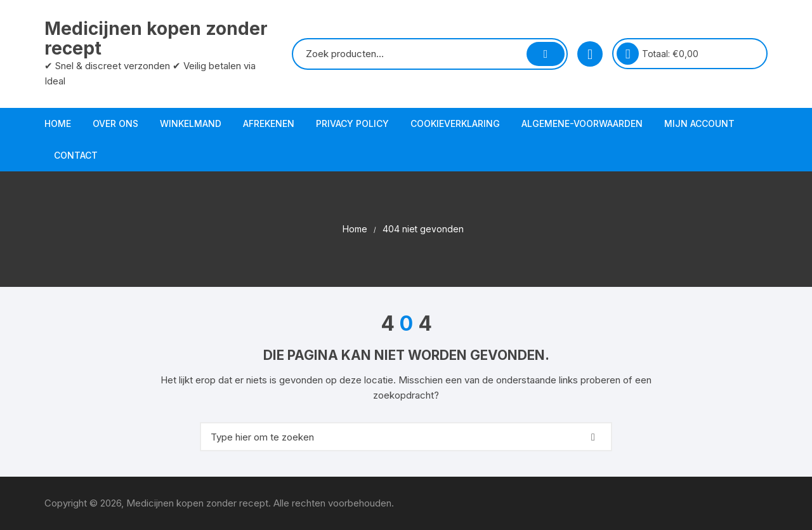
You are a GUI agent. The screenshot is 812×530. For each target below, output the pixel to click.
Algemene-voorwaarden (582, 123)
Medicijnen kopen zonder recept (156, 38)
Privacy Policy (352, 123)
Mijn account (699, 123)
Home (58, 123)
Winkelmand (191, 123)
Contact (76, 155)
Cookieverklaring (455, 123)
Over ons (115, 123)
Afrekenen (269, 123)
